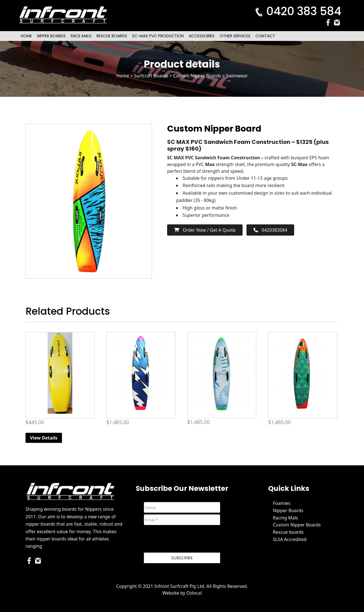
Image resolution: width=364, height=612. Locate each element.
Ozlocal (194, 593)
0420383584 (270, 230)
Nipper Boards (51, 36)
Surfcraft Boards (151, 76)
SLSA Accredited (290, 539)
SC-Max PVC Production (158, 36)
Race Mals (81, 36)
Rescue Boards (112, 36)
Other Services (235, 36)
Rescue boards (288, 532)
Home (26, 36)
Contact (265, 36)
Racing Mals (285, 518)
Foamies (282, 503)
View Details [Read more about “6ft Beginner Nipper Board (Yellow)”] (44, 438)
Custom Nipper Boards (197, 76)
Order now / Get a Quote (205, 230)
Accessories (202, 36)
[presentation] (186, 540)
